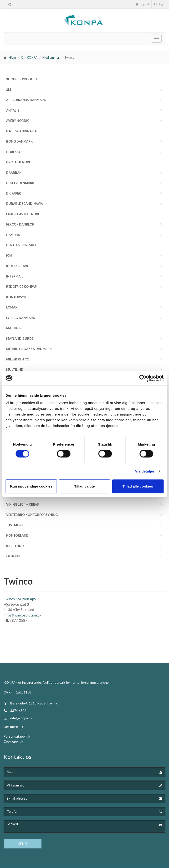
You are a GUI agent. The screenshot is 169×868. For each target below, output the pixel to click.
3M (9, 90)
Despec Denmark (20, 183)
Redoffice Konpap (21, 287)
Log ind (142, 4)
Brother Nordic (20, 162)
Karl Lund (15, 546)
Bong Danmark (19, 141)
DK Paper (14, 193)
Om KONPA (29, 57)
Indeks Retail (18, 266)
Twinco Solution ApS (20, 599)
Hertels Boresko (21, 245)
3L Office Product (22, 79)
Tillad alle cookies (138, 486)
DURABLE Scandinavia (25, 204)
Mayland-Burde (20, 339)
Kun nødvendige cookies (31, 486)
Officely (13, 556)
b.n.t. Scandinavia (21, 131)
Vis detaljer (145, 471)
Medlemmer (51, 57)
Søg (159, 4)
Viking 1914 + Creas (23, 504)
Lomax (12, 307)
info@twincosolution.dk (22, 615)
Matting (14, 328)
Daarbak (14, 173)
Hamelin (13, 235)
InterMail (15, 276)
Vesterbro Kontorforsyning (32, 515)
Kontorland (17, 535)
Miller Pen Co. (18, 359)
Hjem (12, 57)
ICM (9, 256)
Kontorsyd (16, 297)
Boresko (14, 152)
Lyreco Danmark (21, 318)
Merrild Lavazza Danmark (29, 349)
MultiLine (14, 370)
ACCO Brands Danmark (26, 100)
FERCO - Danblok (20, 224)
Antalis (13, 110)
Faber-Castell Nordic (25, 214)
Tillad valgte (84, 486)
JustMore (15, 525)
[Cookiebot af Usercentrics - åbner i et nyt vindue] (143, 378)
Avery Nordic (18, 121)
